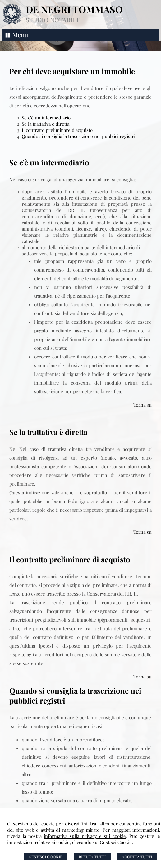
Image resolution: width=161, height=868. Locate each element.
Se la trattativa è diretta (46, 124)
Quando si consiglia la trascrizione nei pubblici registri (78, 136)
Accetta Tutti (137, 857)
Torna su (143, 405)
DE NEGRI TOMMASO (74, 9)
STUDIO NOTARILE (53, 20)
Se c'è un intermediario (46, 118)
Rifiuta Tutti (92, 857)
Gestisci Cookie (46, 857)
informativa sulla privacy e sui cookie (85, 836)
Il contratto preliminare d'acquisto (57, 130)
